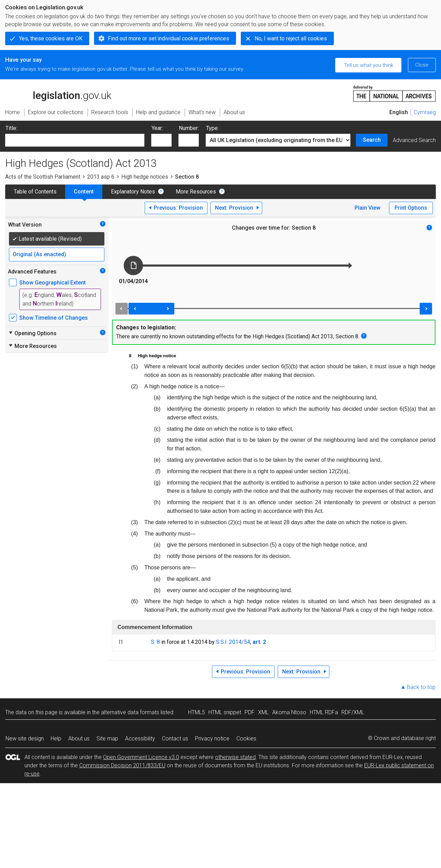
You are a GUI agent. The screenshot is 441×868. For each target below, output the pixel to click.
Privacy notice (212, 739)
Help (56, 739)
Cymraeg (425, 112)
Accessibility (140, 739)
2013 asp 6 (101, 177)
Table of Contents (35, 192)
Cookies (246, 739)
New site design (25, 739)
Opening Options (32, 333)
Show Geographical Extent (53, 283)
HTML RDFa (324, 712)
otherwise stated (235, 757)
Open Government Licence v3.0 (141, 757)
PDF (250, 712)
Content (84, 192)
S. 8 (155, 642)
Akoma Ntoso (289, 712)
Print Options (411, 208)
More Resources (196, 192)
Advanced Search (414, 140)
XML (263, 712)
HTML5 (197, 712)
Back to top (421, 687)
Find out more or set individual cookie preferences (168, 38)
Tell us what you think (368, 65)
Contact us (175, 739)
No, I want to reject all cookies (291, 38)
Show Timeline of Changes (54, 318)
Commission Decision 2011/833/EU (122, 765)
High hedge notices (145, 177)
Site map (107, 739)
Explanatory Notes (133, 192)
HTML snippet (225, 712)
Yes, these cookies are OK (51, 38)
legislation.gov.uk (58, 93)
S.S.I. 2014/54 (233, 642)
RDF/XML (353, 712)
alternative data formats (130, 712)
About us (79, 739)
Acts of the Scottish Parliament (43, 177)
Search (372, 140)
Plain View (367, 208)
